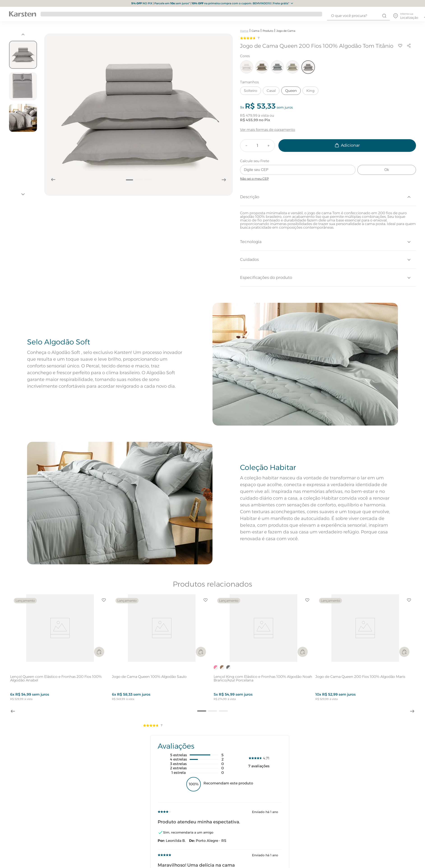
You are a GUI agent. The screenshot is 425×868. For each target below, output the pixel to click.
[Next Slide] (413, 712)
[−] (246, 146)
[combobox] (358, 16)
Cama (255, 31)
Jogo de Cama (286, 31)
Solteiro (251, 91)
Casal (271, 91)
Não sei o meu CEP (254, 179)
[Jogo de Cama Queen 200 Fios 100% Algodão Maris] (365, 649)
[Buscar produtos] (384, 16)
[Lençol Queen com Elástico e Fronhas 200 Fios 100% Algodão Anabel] (60, 649)
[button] (202, 711)
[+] (268, 146)
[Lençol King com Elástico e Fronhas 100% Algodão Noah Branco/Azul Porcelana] (263, 649)
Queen (291, 91)
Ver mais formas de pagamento (268, 130)
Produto (268, 31)
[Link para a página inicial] (244, 31)
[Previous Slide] (12, 711)
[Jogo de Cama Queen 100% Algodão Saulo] (162, 649)
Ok (387, 170)
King (310, 91)
